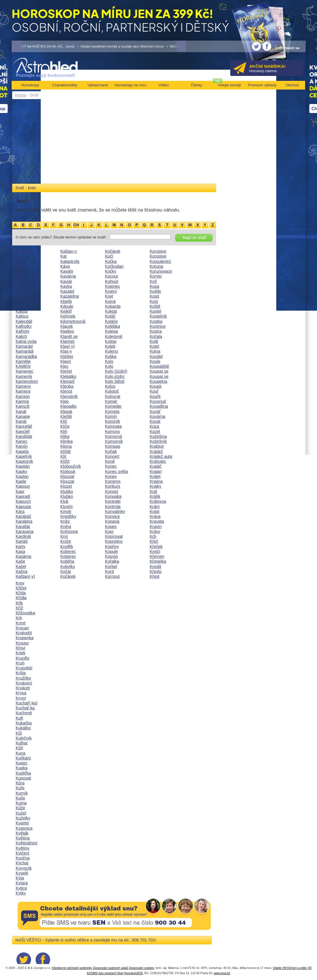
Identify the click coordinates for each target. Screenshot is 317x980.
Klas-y (66, 351)
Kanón (22, 446)
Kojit (109, 296)
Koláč (110, 316)
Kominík (113, 421)
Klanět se (69, 336)
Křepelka (158, 561)
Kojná (110, 301)
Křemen (157, 556)
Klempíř (68, 381)
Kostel (155, 311)
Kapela (22, 451)
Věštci (163, 85)
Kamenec (25, 371)
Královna (158, 501)
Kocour (112, 276)
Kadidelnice (26, 296)
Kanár (21, 421)
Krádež (156, 451)
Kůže (20, 808)
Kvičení (22, 853)
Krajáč (156, 466)
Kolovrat (113, 396)
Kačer (21, 276)
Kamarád (24, 346)
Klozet (66, 486)
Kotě (154, 341)
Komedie (113, 406)
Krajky (155, 486)
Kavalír (67, 271)
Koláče (111, 321)
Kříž (19, 608)
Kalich (21, 336)
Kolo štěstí (115, 381)
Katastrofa (70, 261)
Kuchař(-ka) (27, 703)
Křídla (21, 598)
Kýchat (22, 863)
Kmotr (66, 511)
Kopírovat (114, 536)
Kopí (109, 531)
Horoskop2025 (133, 973)
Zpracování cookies (141, 968)
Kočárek (68, 576)
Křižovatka (25, 613)
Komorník (114, 441)
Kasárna (23, 556)
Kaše (20, 561)
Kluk (64, 501)
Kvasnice (24, 828)
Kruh (20, 663)
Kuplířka (23, 773)
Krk (19, 618)
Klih (64, 431)
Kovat (155, 421)
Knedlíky (68, 516)
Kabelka (23, 271)
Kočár (66, 571)
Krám (155, 507)
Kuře (20, 788)
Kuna (21, 753)
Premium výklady (262, 85)
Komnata (113, 426)
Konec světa (116, 471)
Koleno (112, 351)
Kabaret (23, 251)
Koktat (111, 311)
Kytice (21, 888)
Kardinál (23, 536)
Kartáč (22, 541)
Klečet (66, 371)
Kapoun (23, 486)
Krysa (21, 693)
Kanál (21, 411)
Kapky (21, 471)
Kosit (154, 296)
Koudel (156, 356)
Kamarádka (26, 356)
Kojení (111, 291)
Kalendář (24, 321)
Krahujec (158, 461)
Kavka (66, 286)
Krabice (157, 446)
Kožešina (158, 436)
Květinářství (27, 843)
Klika (65, 436)
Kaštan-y (69, 251)
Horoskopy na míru (131, 85)
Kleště (66, 416)
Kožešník (158, 441)
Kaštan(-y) (25, 576)
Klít (63, 456)
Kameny (23, 386)
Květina (23, 838)
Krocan (22, 628)
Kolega (112, 331)
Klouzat (67, 476)
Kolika (111, 356)
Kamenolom (27, 381)
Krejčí (155, 551)
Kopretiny (114, 541)
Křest (155, 576)
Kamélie (23, 361)
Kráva (155, 516)
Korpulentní (160, 261)
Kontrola (113, 507)
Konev (111, 476)
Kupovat (23, 778)
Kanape (23, 416)
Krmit (21, 623)
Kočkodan (114, 266)
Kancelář (24, 426)
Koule (155, 361)
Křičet (21, 588)
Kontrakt (113, 501)
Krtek (21, 653)
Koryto (156, 276)
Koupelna (158, 381)
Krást (155, 511)
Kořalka (112, 561)
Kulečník (24, 738)
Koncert (112, 456)
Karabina (24, 521)
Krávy (155, 531)
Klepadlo (68, 406)
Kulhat (22, 743)
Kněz (65, 521)
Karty (21, 547)
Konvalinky (115, 511)
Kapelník (24, 456)
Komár (111, 401)
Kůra (20, 783)
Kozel (155, 431)
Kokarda (113, 306)
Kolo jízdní (115, 376)
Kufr (19, 718)
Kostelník (158, 316)
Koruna (156, 266)
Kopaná (112, 521)
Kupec (22, 763)
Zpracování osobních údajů (111, 968)
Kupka (22, 768)
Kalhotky (24, 326)
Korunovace (161, 271)
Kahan (22, 306)
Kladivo (67, 331)
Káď (19, 286)
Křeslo (156, 571)
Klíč (64, 421)
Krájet (155, 476)
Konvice (112, 516)
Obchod (292, 85)
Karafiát (23, 527)
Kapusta (23, 507)
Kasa (20, 551)
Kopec (111, 527)
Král (153, 491)
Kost (154, 301)
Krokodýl (24, 633)
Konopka (113, 496)
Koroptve (158, 251)
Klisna (66, 446)
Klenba (67, 386)
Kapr (20, 491)
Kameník (24, 376)
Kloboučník (71, 466)
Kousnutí (158, 401)
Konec (111, 466)
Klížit (65, 461)
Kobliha (67, 561)
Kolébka (113, 326)
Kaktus (22, 316)
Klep (65, 401)
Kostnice (158, 326)
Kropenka (25, 638)
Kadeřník (24, 291)
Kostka (156, 321)
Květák (22, 833)
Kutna (21, 803)
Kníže (66, 541)
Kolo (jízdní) (116, 371)
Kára (20, 511)
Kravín (156, 527)
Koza (154, 426)
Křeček (156, 547)
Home (21, 95)
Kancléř (23, 431)
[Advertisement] (114, 143)
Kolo (109, 361)
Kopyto (112, 556)
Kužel (21, 813)
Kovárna (157, 416)
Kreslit (155, 566)
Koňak (111, 451)
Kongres (113, 481)
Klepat (66, 411)
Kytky (21, 893)
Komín (111, 416)
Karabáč (23, 516)
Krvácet (23, 688)
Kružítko (23, 678)
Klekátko (68, 376)
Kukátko (23, 728)
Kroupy (22, 643)
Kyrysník (24, 868)
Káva (65, 266)
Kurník (22, 793)
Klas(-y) (68, 346)
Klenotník (69, 396)
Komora (112, 431)
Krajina (156, 481)
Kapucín (23, 501)
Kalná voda (26, 341)
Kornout (112, 576)
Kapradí (23, 496)
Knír (64, 536)
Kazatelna (70, 296)
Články (196, 85)
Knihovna (69, 531)
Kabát (21, 261)
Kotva (155, 351)
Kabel (21, 266)
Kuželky (23, 818)
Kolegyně (114, 336)
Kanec (22, 441)
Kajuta (22, 311)
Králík (155, 496)
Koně (110, 461)
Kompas (113, 446)
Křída (21, 593)
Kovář (155, 411)
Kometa (112, 411)
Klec (64, 366)
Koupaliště (159, 366)
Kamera (23, 391)
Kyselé (22, 873)
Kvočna (23, 858)
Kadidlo (23, 301)
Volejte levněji (229, 85)
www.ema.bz (222, 973)
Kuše (20, 798)
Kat (64, 256)
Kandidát (24, 436)
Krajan (156, 471)
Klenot (66, 391)
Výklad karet (98, 85)
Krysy (21, 698)
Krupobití (24, 668)
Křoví (21, 648)
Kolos (110, 386)
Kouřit (155, 396)
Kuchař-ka (25, 708)
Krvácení (24, 683)
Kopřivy (112, 547)
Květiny (22, 848)
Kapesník (24, 461)
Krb (153, 536)
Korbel (111, 566)
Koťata (156, 336)
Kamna (22, 401)
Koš (153, 281)
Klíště (66, 451)
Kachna (23, 281)
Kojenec (113, 286)
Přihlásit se (289, 48)
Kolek (110, 346)
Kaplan (22, 476)
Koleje (111, 341)
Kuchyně (24, 713)
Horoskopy (30, 85)
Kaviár (66, 281)
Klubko (67, 491)
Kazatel (67, 291)
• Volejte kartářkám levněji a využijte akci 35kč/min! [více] (120, 46)
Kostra (156, 331)
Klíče (65, 426)
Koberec (68, 551)
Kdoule (67, 306)
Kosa (154, 286)
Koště (155, 306)
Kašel (21, 566)
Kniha (66, 527)
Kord (109, 571)
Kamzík (23, 406)
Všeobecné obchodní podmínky (72, 968)
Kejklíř (66, 311)
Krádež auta (161, 456)
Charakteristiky (65, 85)
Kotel (154, 346)
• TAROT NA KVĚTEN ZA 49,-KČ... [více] (43, 46)
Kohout (112, 281)
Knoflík (67, 547)
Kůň (19, 748)
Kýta (20, 878)
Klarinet (67, 341)
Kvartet (22, 823)
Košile (155, 291)
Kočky (111, 271)
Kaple (21, 481)
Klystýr (67, 507)
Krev (20, 583)
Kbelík (66, 301)
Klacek (67, 326)
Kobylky (68, 566)
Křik (19, 603)
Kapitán (23, 466)
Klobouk (68, 471)
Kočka (111, 261)
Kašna (22, 571)
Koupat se (159, 371)
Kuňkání (23, 758)
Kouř (154, 391)
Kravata (157, 521)
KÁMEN (23, 366)
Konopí (112, 491)
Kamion (23, 396)
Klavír (66, 361)
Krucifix (22, 658)
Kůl (19, 733)
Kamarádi (25, 351)
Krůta (21, 673)
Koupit (156, 386)
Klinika (66, 441)
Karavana (25, 531)
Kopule (112, 551)
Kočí (109, 256)
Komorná (113, 436)
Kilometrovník (73, 321)
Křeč (154, 541)
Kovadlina (159, 406)
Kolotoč (112, 391)
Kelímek (68, 316)
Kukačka (24, 723)
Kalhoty (23, 331)
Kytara (22, 883)
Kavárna (68, 276)
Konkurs (113, 486)
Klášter (67, 356)
